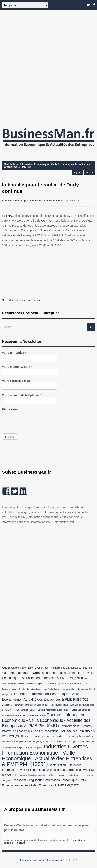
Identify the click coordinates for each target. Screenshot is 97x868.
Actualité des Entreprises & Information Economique (33, 201)
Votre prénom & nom (17, 367)
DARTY (72, 216)
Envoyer (10, 437)
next (89, 172)
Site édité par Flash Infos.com (21, 300)
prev (78, 172)
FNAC (10, 216)
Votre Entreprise (14, 353)
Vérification (10, 409)
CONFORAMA (50, 221)
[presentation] (33, 419)
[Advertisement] (48, 67)
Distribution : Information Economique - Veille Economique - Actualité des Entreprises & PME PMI (47, 166)
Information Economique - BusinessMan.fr (41, 860)
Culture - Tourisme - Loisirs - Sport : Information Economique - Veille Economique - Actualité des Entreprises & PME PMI (48, 689)
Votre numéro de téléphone (21, 395)
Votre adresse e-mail (17, 381)
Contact (22, 843)
